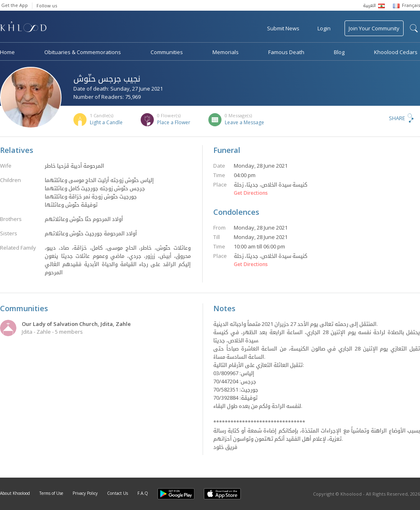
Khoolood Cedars (396, 52)
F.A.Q (143, 493)
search (414, 28)
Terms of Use (51, 493)
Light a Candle (106, 122)
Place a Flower (174, 122)
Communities (167, 52)
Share (397, 118)
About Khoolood (15, 493)
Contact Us (118, 493)
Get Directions (251, 193)
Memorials (226, 52)
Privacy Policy (85, 493)
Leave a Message (244, 122)
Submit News (283, 28)
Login (324, 28)
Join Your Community (374, 28)
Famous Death (286, 52)
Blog (339, 52)
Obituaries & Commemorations (83, 52)
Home (7, 52)
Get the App (15, 5)
